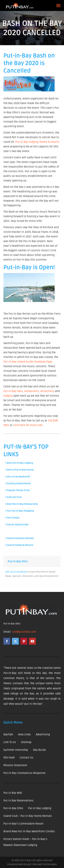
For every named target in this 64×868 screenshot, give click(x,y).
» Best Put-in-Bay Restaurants (22, 504)
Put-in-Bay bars (13, 391)
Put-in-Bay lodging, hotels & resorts (37, 142)
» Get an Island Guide (17, 525)
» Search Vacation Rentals (19, 538)
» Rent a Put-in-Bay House (19, 470)
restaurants (31, 391)
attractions (47, 391)
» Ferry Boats (12, 518)
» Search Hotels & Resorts (19, 545)
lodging (8, 396)
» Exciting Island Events (18, 483)
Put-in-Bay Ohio (18, 561)
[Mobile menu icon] (58, 6)
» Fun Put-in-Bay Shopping (20, 511)
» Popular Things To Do (17, 490)
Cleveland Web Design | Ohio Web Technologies (32, 864)
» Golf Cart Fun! (13, 497)
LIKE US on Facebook (16, 572)
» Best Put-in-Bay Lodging (19, 463)
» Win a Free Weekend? (18, 477)
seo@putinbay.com (24, 632)
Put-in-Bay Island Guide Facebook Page (28, 362)
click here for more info (28, 425)
